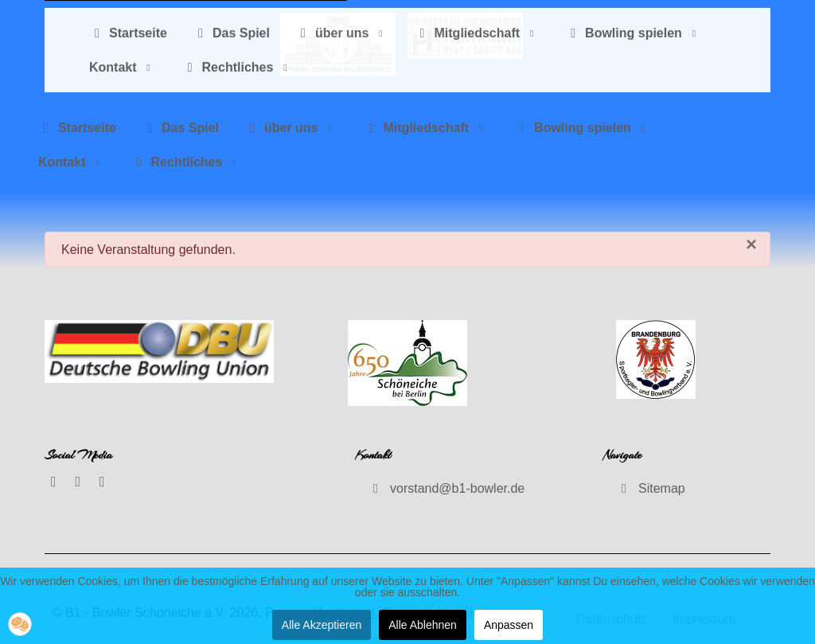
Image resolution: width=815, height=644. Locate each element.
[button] (20, 624)
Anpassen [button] (509, 625)
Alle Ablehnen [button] (423, 625)
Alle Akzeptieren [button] (322, 625)
